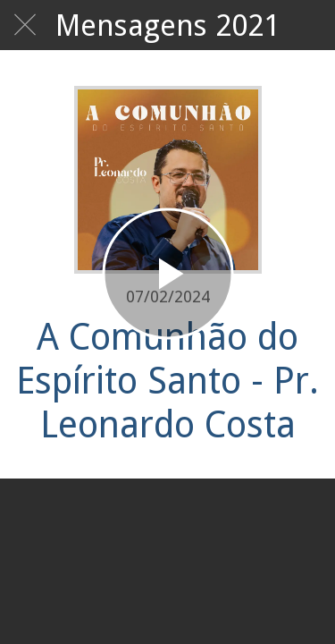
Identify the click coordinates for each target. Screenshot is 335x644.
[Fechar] (25, 25)
